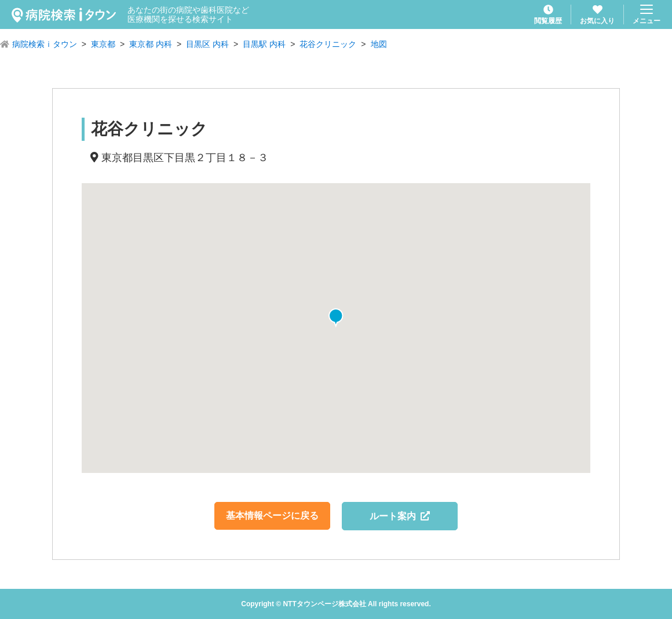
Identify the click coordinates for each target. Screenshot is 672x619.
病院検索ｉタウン (45, 44)
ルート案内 (400, 516)
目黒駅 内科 (264, 44)
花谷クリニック (328, 44)
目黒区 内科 (207, 44)
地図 (379, 44)
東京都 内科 (151, 44)
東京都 (103, 44)
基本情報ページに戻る (272, 516)
